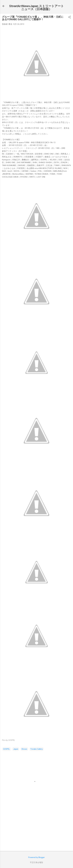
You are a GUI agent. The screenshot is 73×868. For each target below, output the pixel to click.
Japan (16, 749)
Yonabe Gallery (37, 749)
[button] (69, 17)
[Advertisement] (36, 829)
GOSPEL (7, 749)
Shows (24, 749)
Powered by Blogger (36, 857)
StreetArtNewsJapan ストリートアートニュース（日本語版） (36, 8)
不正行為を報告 (36, 862)
